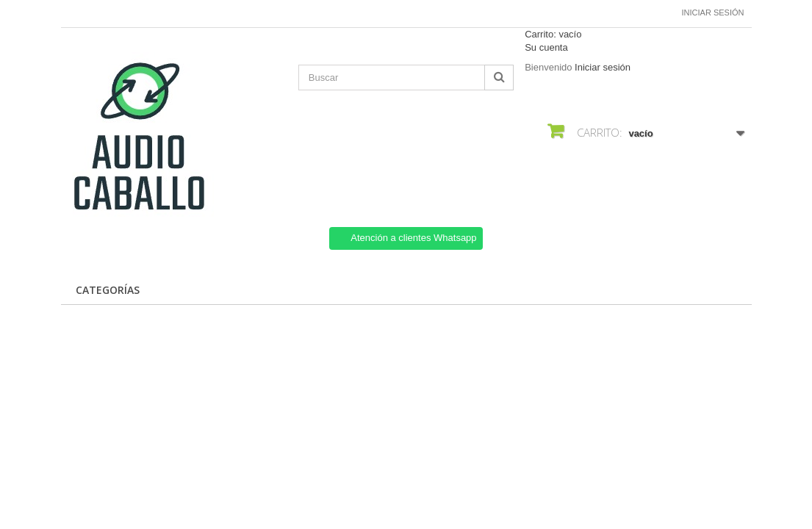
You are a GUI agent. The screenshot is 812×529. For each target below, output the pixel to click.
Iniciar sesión (713, 12)
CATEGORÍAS (108, 290)
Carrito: (553, 34)
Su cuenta (546, 47)
